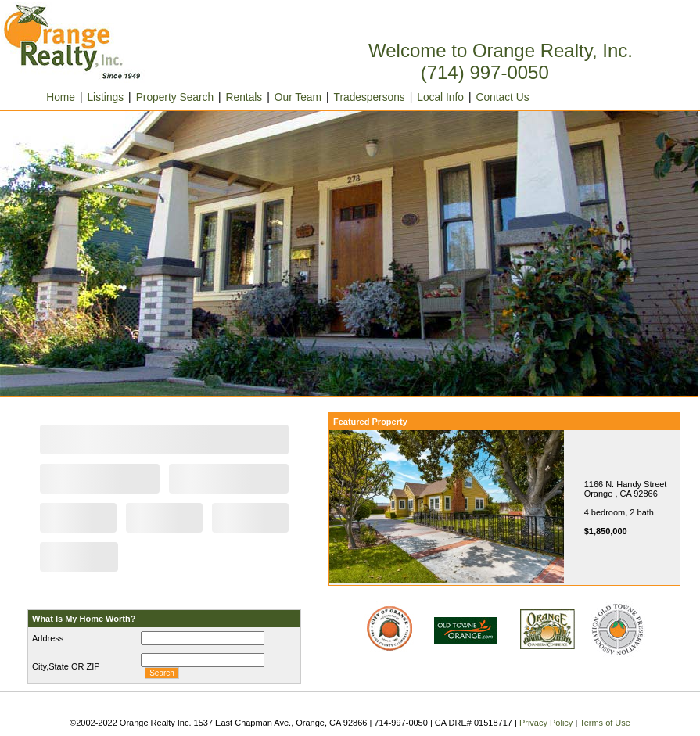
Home (46, 97)
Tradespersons (370, 97)
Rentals (244, 97)
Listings (105, 97)
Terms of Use (605, 723)
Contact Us (503, 97)
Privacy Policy (546, 723)
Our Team (298, 97)
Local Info (440, 97)
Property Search (175, 97)
